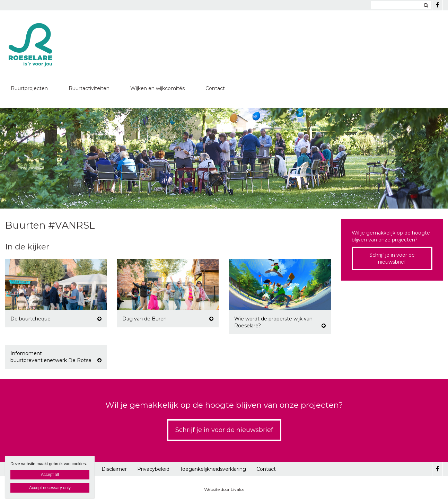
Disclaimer (114, 469)
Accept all (50, 475)
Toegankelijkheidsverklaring (213, 469)
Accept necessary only (50, 488)
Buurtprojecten (29, 88)
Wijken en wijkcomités (157, 88)
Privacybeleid (153, 469)
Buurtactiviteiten (89, 88)
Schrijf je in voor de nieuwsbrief (392, 258)
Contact (215, 88)
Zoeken (426, 5)
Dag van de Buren (144, 319)
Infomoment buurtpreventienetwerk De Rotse (51, 357)
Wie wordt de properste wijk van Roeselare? (273, 322)
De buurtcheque (30, 319)
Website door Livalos (224, 489)
